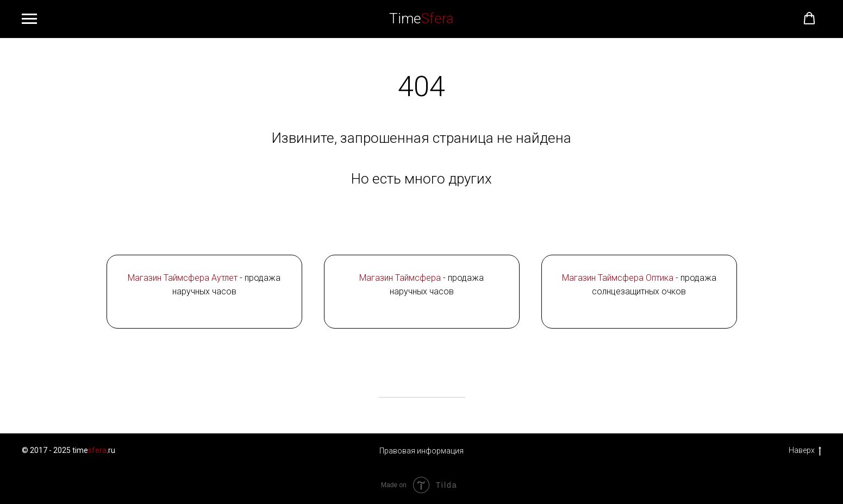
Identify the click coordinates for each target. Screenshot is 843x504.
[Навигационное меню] (29, 19)
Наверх (805, 451)
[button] (809, 18)
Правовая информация (421, 451)
